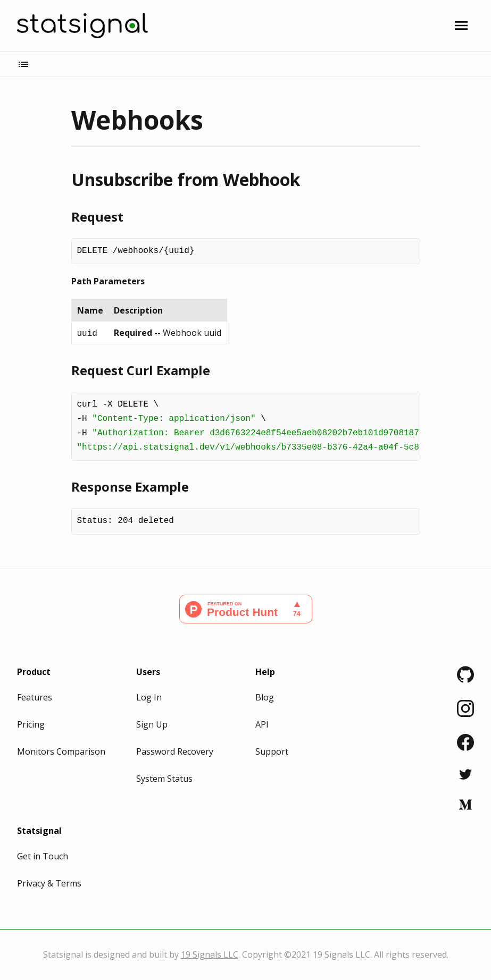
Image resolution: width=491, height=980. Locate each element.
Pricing (31, 724)
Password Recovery (175, 751)
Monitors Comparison (61, 751)
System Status (164, 779)
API (262, 724)
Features (35, 697)
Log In (149, 697)
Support (272, 751)
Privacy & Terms (49, 883)
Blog (265, 697)
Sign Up (152, 724)
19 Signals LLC (210, 954)
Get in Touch (43, 856)
